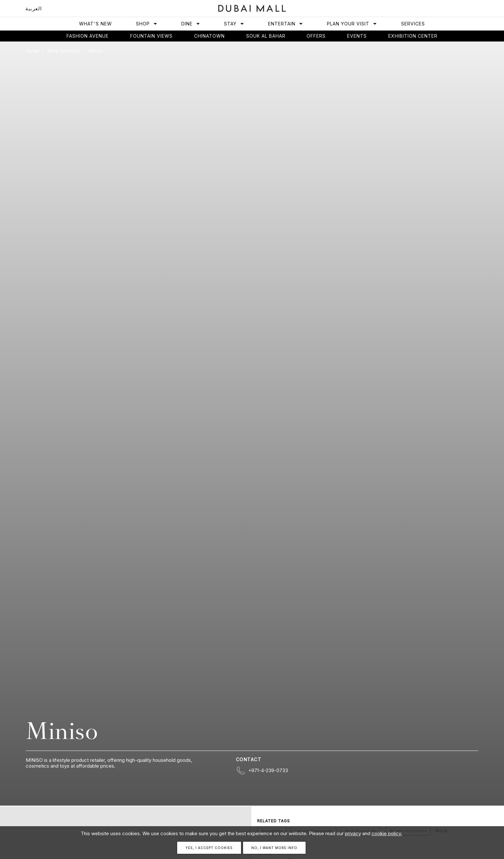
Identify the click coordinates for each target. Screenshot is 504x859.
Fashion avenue (88, 36)
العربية (34, 9)
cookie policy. (387, 833)
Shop (147, 24)
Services (413, 24)
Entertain (286, 24)
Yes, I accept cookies (209, 848)
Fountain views (151, 36)
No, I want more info (274, 848)
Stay (234, 24)
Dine (191, 24)
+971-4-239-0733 (268, 770)
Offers (316, 36)
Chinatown (209, 36)
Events (357, 36)
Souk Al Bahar (266, 36)
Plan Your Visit (352, 24)
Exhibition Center (413, 36)
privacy (353, 833)
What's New (95, 24)
